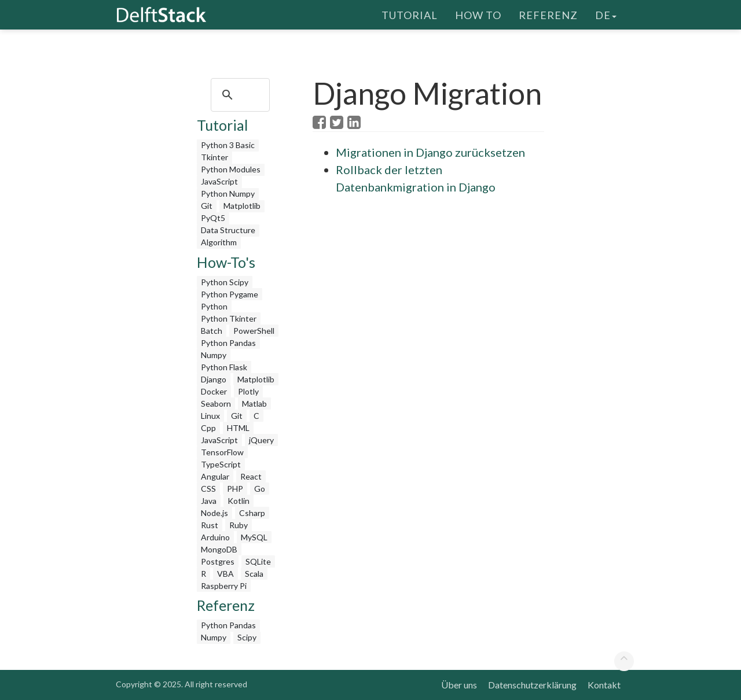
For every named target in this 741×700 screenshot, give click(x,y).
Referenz (548, 14)
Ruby (239, 525)
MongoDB (219, 549)
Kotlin (239, 501)
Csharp (252, 513)
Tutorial (410, 14)
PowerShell (254, 331)
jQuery (261, 440)
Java (209, 501)
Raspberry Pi (224, 586)
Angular (215, 476)
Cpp (208, 428)
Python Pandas (228, 343)
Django (214, 379)
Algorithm (219, 242)
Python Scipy (225, 282)
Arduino (215, 537)
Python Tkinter (229, 318)
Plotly (248, 391)
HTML (238, 428)
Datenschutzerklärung (532, 685)
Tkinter (214, 157)
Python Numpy (228, 194)
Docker (214, 391)
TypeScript (221, 464)
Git (207, 206)
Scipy (247, 637)
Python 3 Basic (228, 145)
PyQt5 (213, 218)
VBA (225, 574)
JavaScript (219, 181)
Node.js (214, 513)
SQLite (258, 561)
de (606, 14)
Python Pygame (230, 294)
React (251, 476)
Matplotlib (242, 206)
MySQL (254, 537)
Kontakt (604, 685)
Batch (212, 331)
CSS (208, 489)
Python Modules (231, 169)
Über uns (459, 685)
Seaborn (216, 404)
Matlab (254, 404)
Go (260, 489)
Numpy (214, 355)
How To (478, 14)
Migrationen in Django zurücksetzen (430, 152)
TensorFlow (222, 452)
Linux (210, 416)
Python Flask (224, 367)
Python (214, 306)
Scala (254, 574)
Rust (210, 525)
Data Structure (228, 230)
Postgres (218, 561)
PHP (235, 489)
